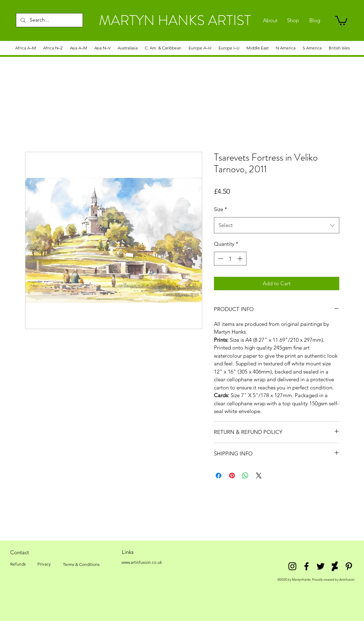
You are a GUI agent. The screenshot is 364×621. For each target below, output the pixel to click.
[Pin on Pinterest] (232, 476)
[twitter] (321, 566)
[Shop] (293, 20)
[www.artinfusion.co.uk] (142, 562)
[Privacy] (44, 564)
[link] (341, 20)
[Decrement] (220, 259)
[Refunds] (18, 564)
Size (220, 209)
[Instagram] (292, 566)
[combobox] (277, 225)
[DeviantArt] (335, 566)
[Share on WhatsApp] (245, 476)
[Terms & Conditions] (81, 565)
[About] (270, 20)
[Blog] (315, 20)
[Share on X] (259, 476)
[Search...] (49, 20)
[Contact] (20, 552)
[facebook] (306, 566)
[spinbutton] (230, 259)
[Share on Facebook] (219, 476)
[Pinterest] (349, 566)
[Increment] (241, 259)
